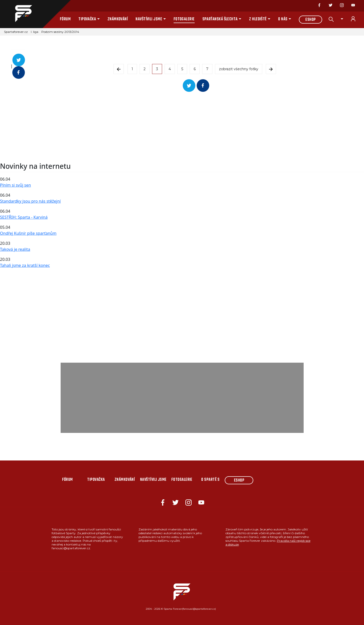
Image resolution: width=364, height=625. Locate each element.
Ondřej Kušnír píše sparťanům (28, 233)
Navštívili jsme (149, 19)
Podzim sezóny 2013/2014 (60, 32)
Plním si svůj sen (15, 185)
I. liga (35, 32)
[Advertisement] (150, 127)
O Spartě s (210, 480)
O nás (283, 19)
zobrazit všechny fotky (239, 69)
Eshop (311, 20)
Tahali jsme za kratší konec (25, 265)
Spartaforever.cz (16, 32)
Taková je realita (15, 249)
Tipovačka (87, 19)
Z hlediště (258, 19)
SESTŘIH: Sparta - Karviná (24, 217)
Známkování (118, 19)
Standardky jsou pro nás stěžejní (30, 201)
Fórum (65, 19)
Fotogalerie (184, 19)
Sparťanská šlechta (220, 19)
